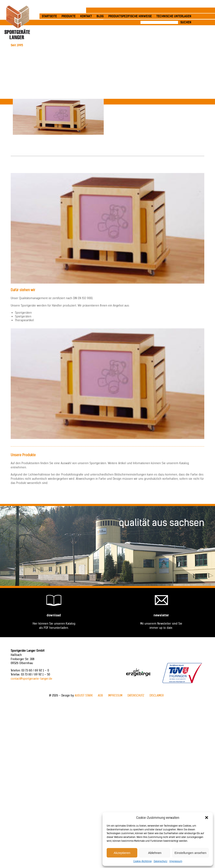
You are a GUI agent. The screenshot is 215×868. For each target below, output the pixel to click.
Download (54, 615)
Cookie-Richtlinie (142, 861)
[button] (207, 818)
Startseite (49, 16)
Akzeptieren (122, 853)
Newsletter (161, 615)
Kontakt (86, 16)
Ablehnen (155, 853)
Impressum (176, 861)
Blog (100, 16)
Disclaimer (157, 695)
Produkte (69, 16)
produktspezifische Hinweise (130, 16)
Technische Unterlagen (174, 16)
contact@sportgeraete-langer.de (31, 679)
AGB (100, 695)
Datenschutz (161, 861)
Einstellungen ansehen (190, 853)
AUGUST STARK (84, 695)
